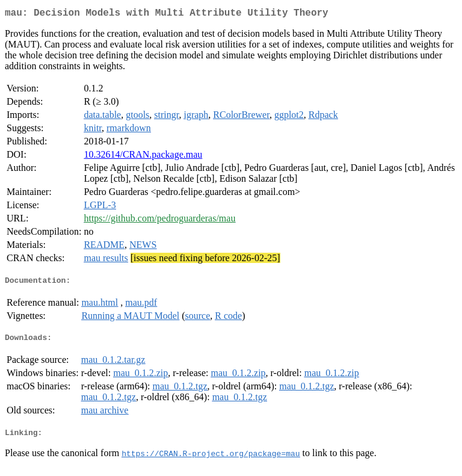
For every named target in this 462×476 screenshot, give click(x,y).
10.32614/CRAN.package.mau (143, 157)
